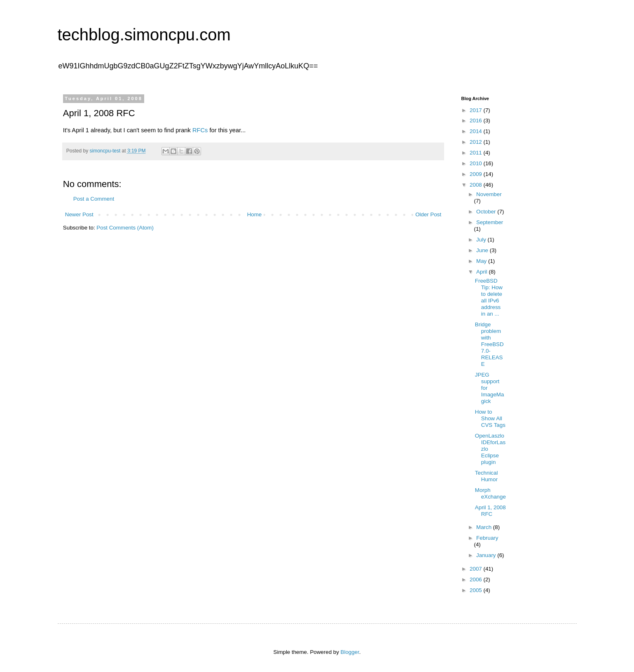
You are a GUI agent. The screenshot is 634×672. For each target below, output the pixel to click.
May (482, 261)
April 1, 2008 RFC (490, 511)
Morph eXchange (490, 493)
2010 (476, 163)
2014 (476, 131)
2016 (476, 121)
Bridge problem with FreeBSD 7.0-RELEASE (489, 344)
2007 (476, 569)
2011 (476, 153)
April (482, 272)
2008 (476, 185)
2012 (476, 142)
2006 (476, 580)
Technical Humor (487, 476)
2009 (476, 174)
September (490, 222)
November (489, 194)
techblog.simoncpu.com (144, 35)
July (482, 240)
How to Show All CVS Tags (490, 418)
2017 (476, 110)
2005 (476, 590)
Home (255, 214)
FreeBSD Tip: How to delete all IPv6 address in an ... (489, 297)
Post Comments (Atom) (125, 228)
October (487, 212)
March (485, 527)
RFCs (200, 130)
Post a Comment (94, 199)
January (487, 555)
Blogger (350, 652)
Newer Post (79, 214)
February (487, 538)
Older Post (428, 214)
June (483, 250)
